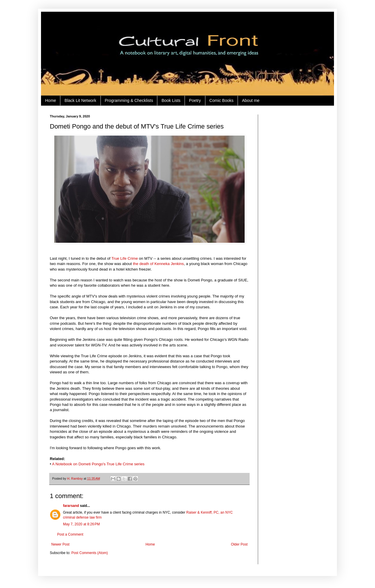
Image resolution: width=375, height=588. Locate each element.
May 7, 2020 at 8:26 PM (81, 524)
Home (51, 100)
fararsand (71, 506)
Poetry (195, 100)
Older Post (239, 544)
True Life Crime (125, 258)
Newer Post (60, 544)
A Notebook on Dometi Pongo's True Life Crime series (98, 464)
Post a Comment (70, 534)
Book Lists (171, 100)
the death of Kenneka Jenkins (158, 264)
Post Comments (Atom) (90, 553)
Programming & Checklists (129, 100)
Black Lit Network (80, 100)
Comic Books (221, 100)
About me (251, 100)
